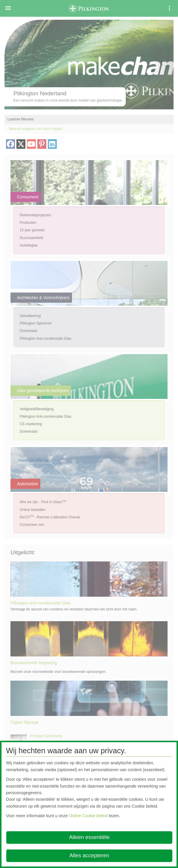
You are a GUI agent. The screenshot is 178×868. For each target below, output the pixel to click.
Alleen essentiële (89, 837)
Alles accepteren (89, 855)
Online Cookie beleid (88, 816)
